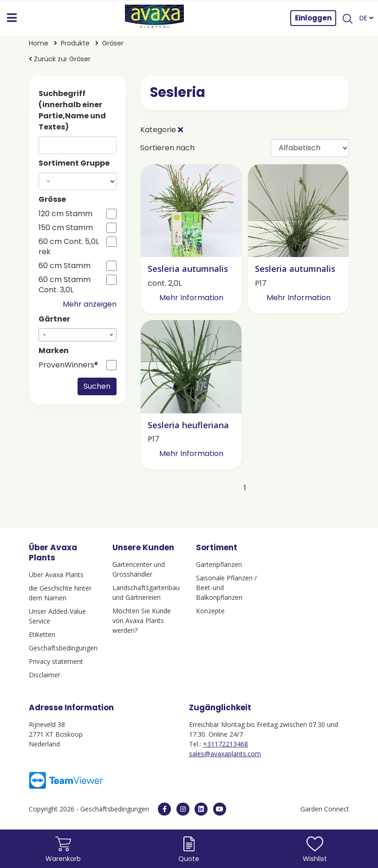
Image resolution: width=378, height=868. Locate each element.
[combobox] (78, 335)
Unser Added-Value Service (57, 616)
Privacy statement (56, 661)
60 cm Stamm (65, 266)
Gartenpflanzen (219, 564)
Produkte (76, 43)
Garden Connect (325, 809)
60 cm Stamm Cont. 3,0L (65, 285)
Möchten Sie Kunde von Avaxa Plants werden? (142, 620)
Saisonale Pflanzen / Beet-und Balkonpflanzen (226, 588)
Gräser (113, 43)
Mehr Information (191, 298)
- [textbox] (45, 335)
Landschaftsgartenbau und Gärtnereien (146, 592)
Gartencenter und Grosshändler (139, 569)
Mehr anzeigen (90, 304)
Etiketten (42, 634)
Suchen (97, 386)
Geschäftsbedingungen (63, 648)
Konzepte (210, 611)
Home (39, 43)
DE (366, 18)
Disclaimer (45, 675)
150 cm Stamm (66, 228)
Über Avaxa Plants (56, 575)
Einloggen (313, 18)
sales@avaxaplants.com (225, 754)
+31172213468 (225, 744)
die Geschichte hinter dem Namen (60, 593)
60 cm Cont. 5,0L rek (69, 247)
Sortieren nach (167, 148)
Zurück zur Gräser (60, 59)
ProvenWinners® (68, 365)
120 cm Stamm (65, 214)
